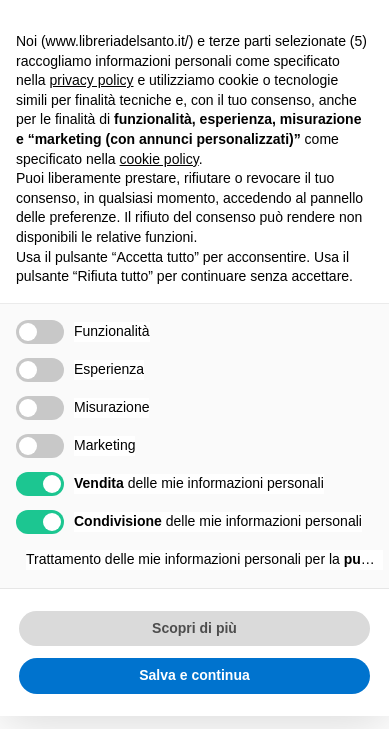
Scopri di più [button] (194, 628)
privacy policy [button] (91, 80)
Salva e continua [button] (194, 675)
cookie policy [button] (159, 159)
